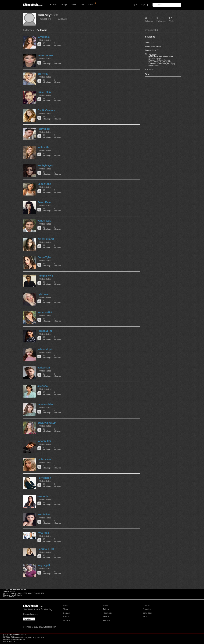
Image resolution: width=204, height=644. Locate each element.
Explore (54, 5)
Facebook (107, 613)
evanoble (43, 496)
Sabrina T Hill (46, 549)
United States (45, 40)
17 (47, 99)
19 (47, 357)
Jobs (82, 5)
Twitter (106, 609)
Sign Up (145, 5)
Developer (147, 613)
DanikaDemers (46, 110)
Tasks (74, 5)
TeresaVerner (45, 331)
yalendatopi (45, 349)
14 (47, 265)
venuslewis (44, 221)
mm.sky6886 (48, 15)
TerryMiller (44, 129)
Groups (64, 5)
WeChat (107, 620)
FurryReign (44, 478)
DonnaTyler (44, 257)
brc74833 (43, 74)
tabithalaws (44, 459)
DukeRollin (44, 92)
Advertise (147, 609)
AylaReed (43, 533)
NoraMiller (44, 515)
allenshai (43, 386)
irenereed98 (45, 312)
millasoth (43, 147)
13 (47, 522)
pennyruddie (45, 404)
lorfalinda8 (44, 37)
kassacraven (45, 55)
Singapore (46, 19)
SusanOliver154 (47, 423)
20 (47, 228)
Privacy (66, 620)
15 (47, 44)
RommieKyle (45, 276)
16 (47, 63)
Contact (67, 613)
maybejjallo (44, 565)
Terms (66, 617)
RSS (145, 617)
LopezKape (44, 184)
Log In (135, 5)
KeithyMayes (45, 166)
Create (91, 5)
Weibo (106, 617)
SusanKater (45, 202)
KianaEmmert (46, 239)
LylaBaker (44, 294)
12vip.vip (62, 19)
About (66, 609)
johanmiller (44, 441)
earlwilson (44, 368)
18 (47, 504)
